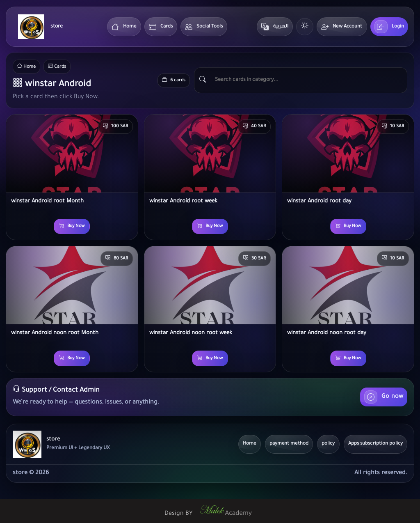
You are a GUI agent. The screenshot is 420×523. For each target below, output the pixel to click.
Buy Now (72, 227)
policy (328, 444)
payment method (289, 444)
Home (124, 27)
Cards (161, 27)
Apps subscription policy (375, 444)
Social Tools (204, 27)
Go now (384, 397)
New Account (342, 27)
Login (389, 27)
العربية (275, 27)
